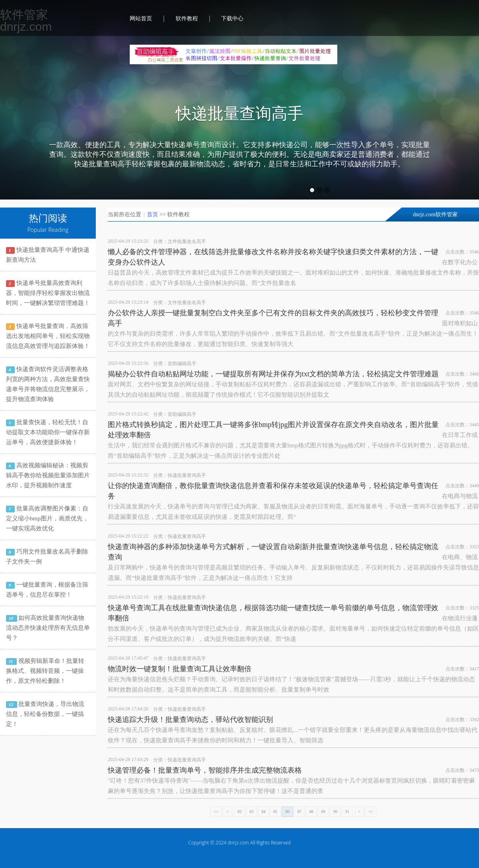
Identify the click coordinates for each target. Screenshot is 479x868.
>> (371, 812)
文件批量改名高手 (187, 241)
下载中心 (232, 19)
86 (287, 812)
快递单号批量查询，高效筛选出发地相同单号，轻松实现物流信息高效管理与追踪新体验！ (48, 336)
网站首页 (141, 19)
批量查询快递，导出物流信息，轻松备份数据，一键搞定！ (45, 714)
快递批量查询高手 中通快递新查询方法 (48, 255)
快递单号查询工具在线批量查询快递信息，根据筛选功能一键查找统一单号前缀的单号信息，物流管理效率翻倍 (273, 613)
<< (216, 812)
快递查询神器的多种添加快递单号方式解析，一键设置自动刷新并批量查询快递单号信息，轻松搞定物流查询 (273, 552)
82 (239, 812)
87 (299, 812)
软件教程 (187, 19)
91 (347, 812)
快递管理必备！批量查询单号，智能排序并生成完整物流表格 (205, 770)
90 (335, 812)
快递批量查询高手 (239, 114)
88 (311, 812)
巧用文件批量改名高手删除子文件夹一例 (47, 557)
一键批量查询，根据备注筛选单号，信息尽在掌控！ (47, 590)
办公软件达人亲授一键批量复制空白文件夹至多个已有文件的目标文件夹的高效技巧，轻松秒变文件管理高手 (273, 318)
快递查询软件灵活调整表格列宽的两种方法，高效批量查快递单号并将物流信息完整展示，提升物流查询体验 (48, 384)
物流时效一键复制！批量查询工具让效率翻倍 (180, 669)
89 (323, 812)
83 (251, 812)
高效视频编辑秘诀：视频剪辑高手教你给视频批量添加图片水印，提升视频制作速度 (48, 475)
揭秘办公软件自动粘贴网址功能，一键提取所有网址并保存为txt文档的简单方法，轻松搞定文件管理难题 (273, 374)
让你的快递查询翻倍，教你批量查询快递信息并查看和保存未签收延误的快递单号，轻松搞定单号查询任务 (273, 491)
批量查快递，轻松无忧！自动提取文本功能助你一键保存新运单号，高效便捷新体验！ (48, 432)
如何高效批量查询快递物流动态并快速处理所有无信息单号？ (48, 628)
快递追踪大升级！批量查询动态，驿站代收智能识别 (190, 720)
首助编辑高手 (182, 364)
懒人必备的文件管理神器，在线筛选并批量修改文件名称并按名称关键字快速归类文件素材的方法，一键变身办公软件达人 (273, 257)
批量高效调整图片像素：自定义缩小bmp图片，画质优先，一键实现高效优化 (47, 518)
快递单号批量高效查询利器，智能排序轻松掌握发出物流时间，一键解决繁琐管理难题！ (48, 293)
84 (263, 812)
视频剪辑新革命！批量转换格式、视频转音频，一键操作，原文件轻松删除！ (45, 671)
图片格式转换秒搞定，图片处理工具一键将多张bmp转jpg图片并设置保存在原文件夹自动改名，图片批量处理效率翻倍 (273, 430)
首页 (152, 215)
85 (275, 812)
